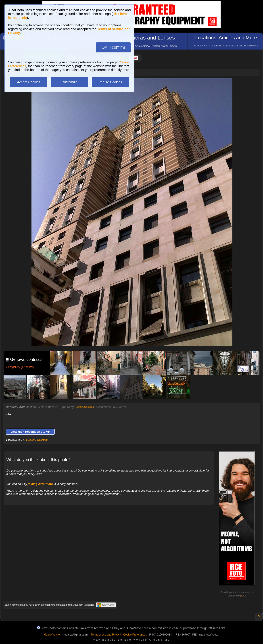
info (243, 596)
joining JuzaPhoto (40, 484)
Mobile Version (53, 635)
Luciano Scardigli (37, 440)
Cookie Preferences (135, 635)
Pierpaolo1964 (84, 407)
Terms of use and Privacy (106, 635)
